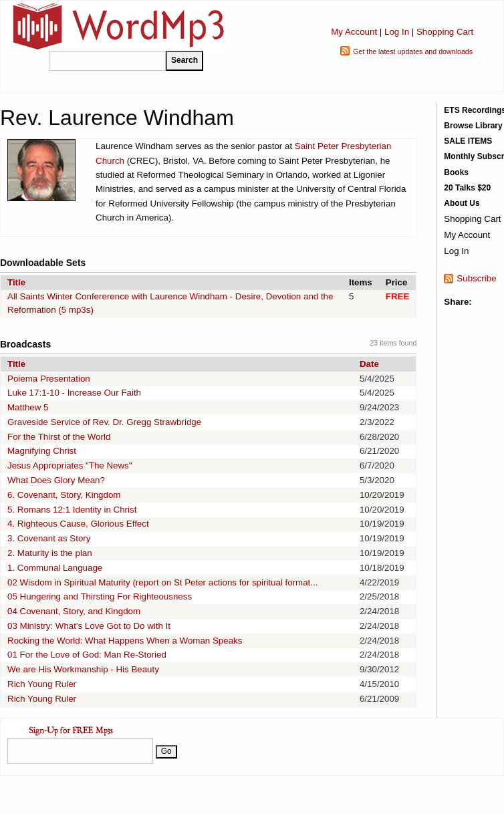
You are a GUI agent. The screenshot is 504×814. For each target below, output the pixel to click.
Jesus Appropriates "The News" (70, 465)
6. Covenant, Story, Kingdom (64, 495)
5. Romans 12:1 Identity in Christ (72, 510)
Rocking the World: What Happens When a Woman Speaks (125, 641)
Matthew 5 (28, 407)
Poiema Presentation (49, 379)
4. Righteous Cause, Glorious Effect (78, 524)
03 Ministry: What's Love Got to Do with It (89, 626)
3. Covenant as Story (49, 538)
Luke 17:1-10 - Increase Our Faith (74, 393)
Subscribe (476, 278)
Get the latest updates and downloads (413, 51)
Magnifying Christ (42, 451)
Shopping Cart (445, 32)
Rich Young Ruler (42, 684)
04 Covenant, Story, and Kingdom (74, 611)
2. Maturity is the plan (50, 553)
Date (369, 364)
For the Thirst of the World (59, 437)
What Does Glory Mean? (56, 480)
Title (16, 282)
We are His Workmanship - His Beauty (83, 669)
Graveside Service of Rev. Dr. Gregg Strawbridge (104, 422)
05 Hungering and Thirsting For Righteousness (100, 596)
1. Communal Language (55, 568)
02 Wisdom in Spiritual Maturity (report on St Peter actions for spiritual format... (162, 582)
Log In (397, 32)
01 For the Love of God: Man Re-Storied (87, 655)
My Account (354, 32)
